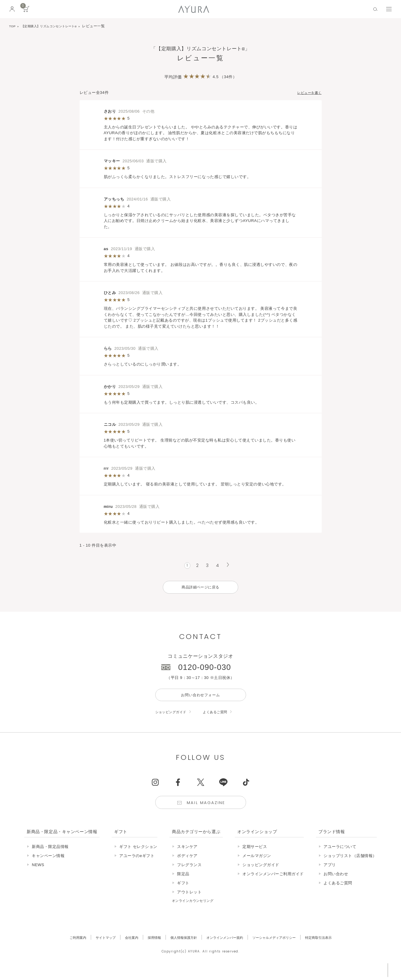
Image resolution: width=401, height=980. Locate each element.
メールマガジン (257, 864)
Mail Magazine (207, 810)
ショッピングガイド (174, 718)
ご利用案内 (62, 946)
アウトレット (189, 901)
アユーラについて (340, 855)
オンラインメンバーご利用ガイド (273, 883)
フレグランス (189, 874)
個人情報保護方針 (180, 946)
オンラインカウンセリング (196, 909)
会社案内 (122, 946)
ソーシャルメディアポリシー (283, 946)
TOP (13, 26)
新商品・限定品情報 (50, 855)
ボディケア (187, 864)
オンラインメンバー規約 (227, 946)
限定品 (183, 883)
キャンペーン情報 (48, 864)
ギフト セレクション (138, 855)
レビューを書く (307, 93)
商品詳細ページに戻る (201, 590)
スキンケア (187, 855)
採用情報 (147, 946)
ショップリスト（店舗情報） (350, 864)
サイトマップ (93, 946)
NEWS (38, 874)
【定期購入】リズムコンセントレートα (56, 26)
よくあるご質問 (223, 718)
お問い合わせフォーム (201, 700)
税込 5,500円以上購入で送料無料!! (340, 969)
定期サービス (255, 855)
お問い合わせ (336, 883)
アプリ (330, 874)
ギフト (183, 892)
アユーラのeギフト (137, 864)
